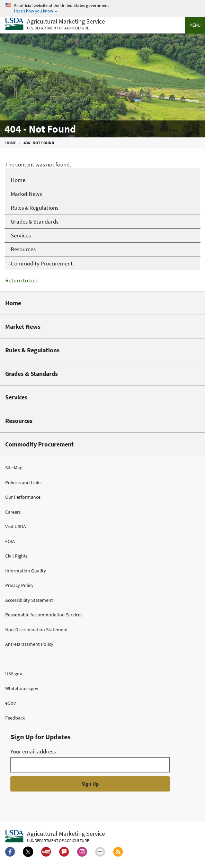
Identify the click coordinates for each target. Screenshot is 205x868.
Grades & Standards (32, 374)
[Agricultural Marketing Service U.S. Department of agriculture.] (55, 837)
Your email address (33, 751)
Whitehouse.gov (22, 688)
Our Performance (23, 497)
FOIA (10, 541)
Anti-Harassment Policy (29, 644)
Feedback (15, 718)
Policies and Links (23, 482)
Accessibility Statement (29, 600)
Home (11, 143)
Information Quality (26, 571)
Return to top (21, 280)
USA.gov (14, 673)
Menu (195, 25)
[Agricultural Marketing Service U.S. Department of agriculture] (55, 24)
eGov (11, 703)
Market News (23, 327)
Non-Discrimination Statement (37, 630)
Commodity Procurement (39, 444)
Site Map (14, 468)
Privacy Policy (19, 585)
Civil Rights (16, 556)
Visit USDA (16, 526)
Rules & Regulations (32, 350)
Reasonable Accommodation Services (44, 615)
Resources (19, 421)
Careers (13, 512)
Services (16, 397)
